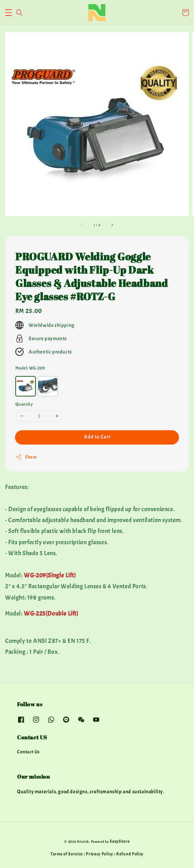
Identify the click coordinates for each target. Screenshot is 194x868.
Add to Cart (97, 437)
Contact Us (28, 752)
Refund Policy (130, 854)
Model (30, 368)
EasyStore (120, 841)
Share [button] (26, 457)
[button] (9, 13)
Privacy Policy (100, 854)
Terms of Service (67, 854)
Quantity (24, 404)
